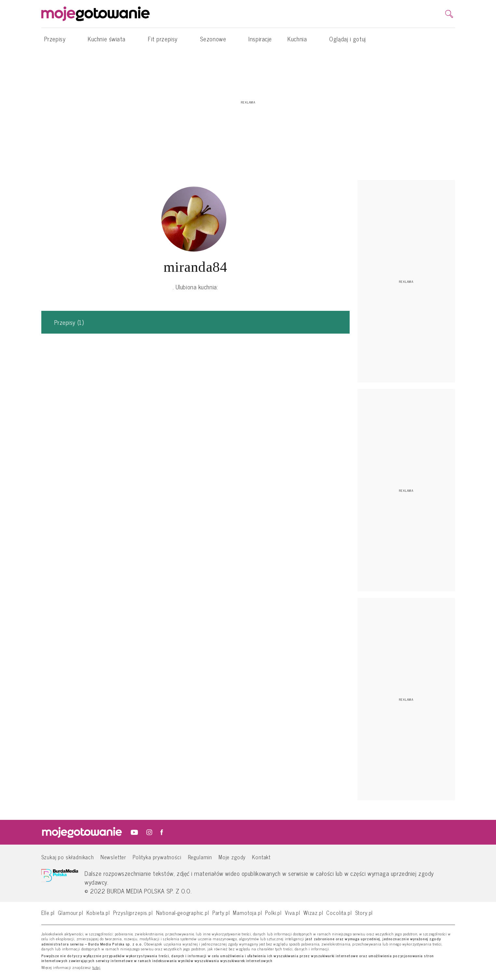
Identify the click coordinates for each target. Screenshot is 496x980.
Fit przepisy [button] (166, 39)
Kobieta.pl (98, 912)
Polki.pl (273, 912)
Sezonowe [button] (216, 39)
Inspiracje (260, 39)
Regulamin (200, 857)
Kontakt (261, 857)
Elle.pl (48, 912)
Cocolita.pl (339, 912)
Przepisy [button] (58, 39)
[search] (449, 14)
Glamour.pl (70, 912)
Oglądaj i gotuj (347, 39)
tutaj (96, 968)
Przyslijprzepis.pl (133, 912)
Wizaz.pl (313, 912)
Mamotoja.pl (247, 912)
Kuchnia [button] (300, 39)
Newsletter (113, 857)
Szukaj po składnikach (68, 857)
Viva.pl (293, 912)
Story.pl (364, 912)
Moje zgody (232, 857)
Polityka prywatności (157, 857)
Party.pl (221, 912)
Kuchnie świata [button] (110, 39)
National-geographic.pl (183, 912)
